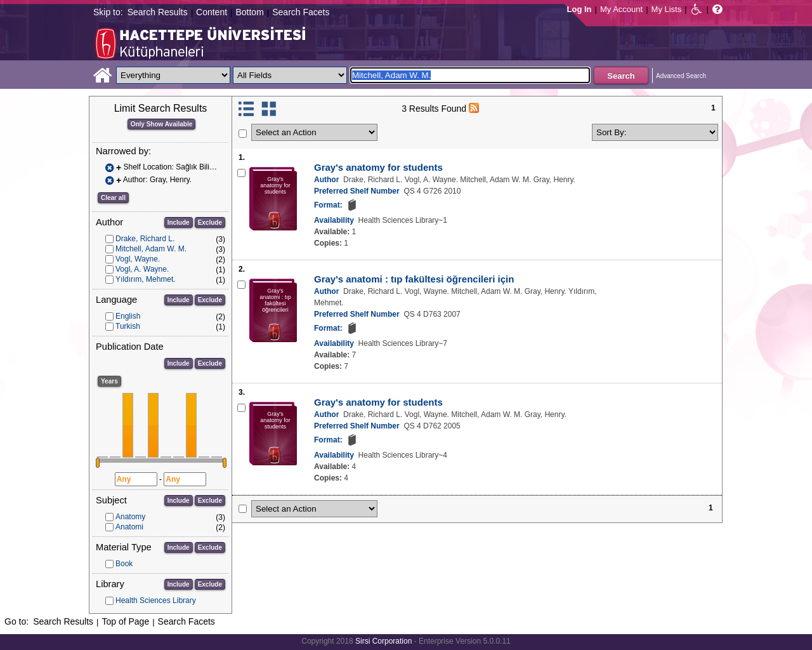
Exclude (210, 222)
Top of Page (125, 621)
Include (179, 222)
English (128, 316)
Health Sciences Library (156, 600)
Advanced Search (681, 76)
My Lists (667, 9)
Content (212, 12)
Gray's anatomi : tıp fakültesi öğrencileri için (414, 279)
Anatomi (129, 527)
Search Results (158, 12)
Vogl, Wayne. (138, 259)
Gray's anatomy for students (378, 167)
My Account (621, 9)
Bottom (249, 12)
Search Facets (301, 12)
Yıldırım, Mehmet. (146, 279)
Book (124, 564)
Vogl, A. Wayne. (142, 269)
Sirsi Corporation (383, 641)
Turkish (128, 326)
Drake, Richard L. (145, 239)
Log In (580, 9)
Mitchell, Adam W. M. (151, 249)
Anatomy (130, 517)
